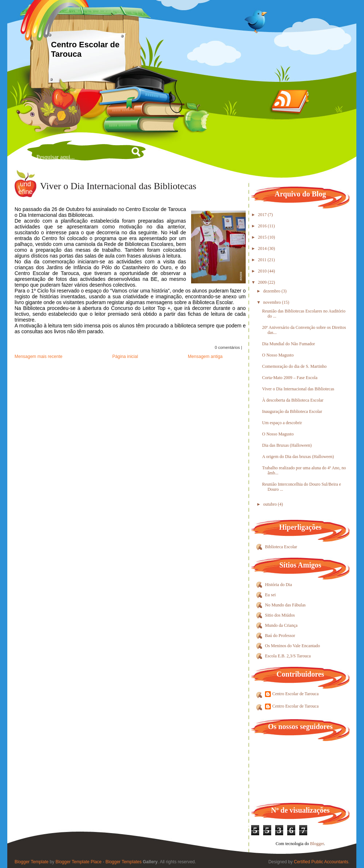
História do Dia (278, 585)
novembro (273, 302)
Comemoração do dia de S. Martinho (294, 366)
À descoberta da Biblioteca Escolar (293, 400)
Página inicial (125, 357)
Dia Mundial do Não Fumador (288, 344)
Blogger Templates (124, 862)
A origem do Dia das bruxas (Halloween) (298, 457)
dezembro (272, 291)
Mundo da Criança (281, 625)
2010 (263, 271)
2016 (263, 226)
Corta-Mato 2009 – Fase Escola (290, 378)
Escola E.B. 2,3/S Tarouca (288, 656)
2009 (263, 282)
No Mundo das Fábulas (285, 605)
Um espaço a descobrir (282, 423)
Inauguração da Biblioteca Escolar (292, 411)
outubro (270, 504)
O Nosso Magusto (278, 355)
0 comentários (227, 347)
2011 (263, 260)
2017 (263, 215)
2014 (263, 248)
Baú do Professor (280, 636)
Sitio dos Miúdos (280, 615)
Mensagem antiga (205, 357)
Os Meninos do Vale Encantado (292, 646)
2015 (263, 237)
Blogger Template (31, 862)
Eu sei (270, 595)
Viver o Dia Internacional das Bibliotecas (118, 186)
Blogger (317, 844)
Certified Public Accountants (321, 862)
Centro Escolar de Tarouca (295, 694)
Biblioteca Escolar (281, 547)
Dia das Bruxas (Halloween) (287, 445)
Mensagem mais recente (38, 357)
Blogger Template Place (79, 862)
